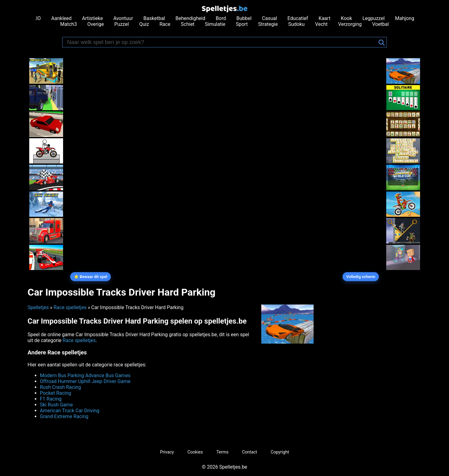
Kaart (325, 18)
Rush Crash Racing (61, 387)
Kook (347, 18)
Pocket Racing (56, 393)
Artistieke (92, 18)
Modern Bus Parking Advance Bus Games (85, 375)
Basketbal (154, 18)
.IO (38, 18)
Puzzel (122, 24)
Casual (269, 18)
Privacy (167, 452)
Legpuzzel (374, 18)
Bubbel (244, 18)
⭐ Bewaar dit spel (91, 277)
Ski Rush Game (56, 405)
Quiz (144, 24)
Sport (242, 24)
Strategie (268, 24)
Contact (250, 452)
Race (165, 24)
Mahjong (405, 18)
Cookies (195, 452)
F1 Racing (51, 399)
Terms (222, 452)
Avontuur (123, 18)
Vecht (321, 24)
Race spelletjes (70, 307)
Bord (221, 18)
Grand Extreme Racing (64, 416)
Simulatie (215, 24)
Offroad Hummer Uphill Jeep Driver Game (85, 381)
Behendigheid (190, 18)
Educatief (298, 18)
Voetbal (380, 24)
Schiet (188, 24)
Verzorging (350, 24)
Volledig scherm (361, 277)
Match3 (69, 24)
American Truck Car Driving (70, 411)
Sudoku (296, 24)
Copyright (280, 452)
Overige (96, 24)
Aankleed (62, 18)
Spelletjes (38, 307)
